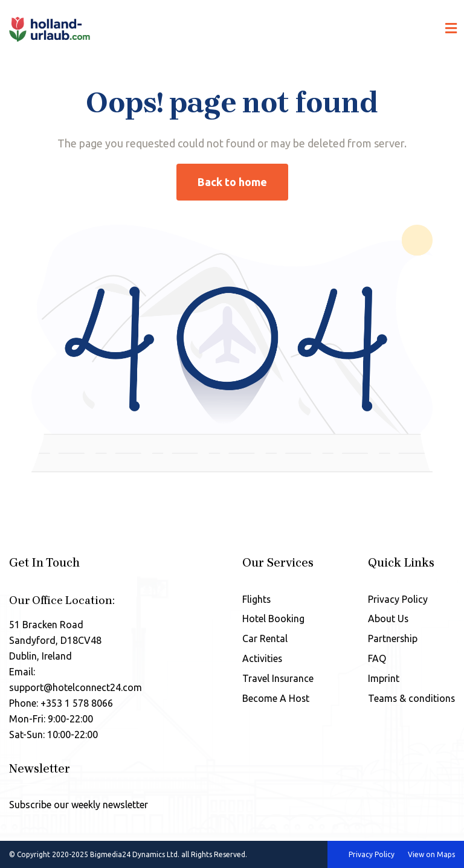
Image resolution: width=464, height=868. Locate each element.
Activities (261, 659)
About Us (387, 619)
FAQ (376, 659)
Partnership (392, 639)
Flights (256, 599)
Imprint (382, 679)
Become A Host (275, 699)
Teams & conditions (411, 699)
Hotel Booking (272, 619)
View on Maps (431, 854)
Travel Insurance (277, 679)
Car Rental (264, 639)
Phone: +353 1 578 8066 (61, 703)
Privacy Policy (397, 599)
